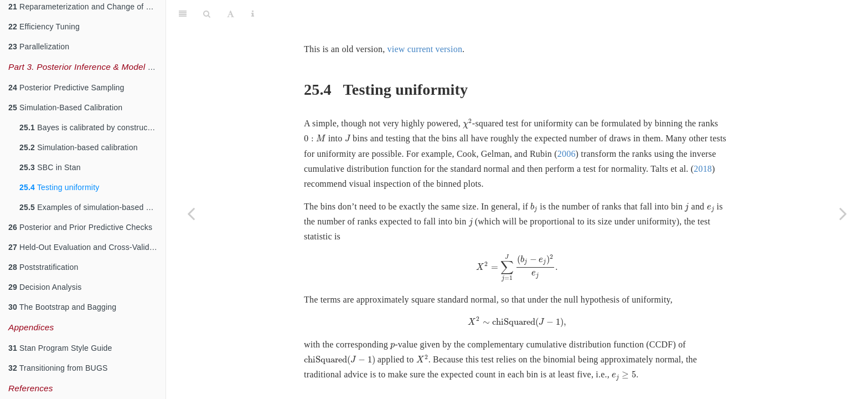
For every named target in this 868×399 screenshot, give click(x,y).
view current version (425, 21)
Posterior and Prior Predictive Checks (80, 227)
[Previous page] (191, 213)
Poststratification (43, 267)
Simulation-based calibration (79, 147)
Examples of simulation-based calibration (92, 207)
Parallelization (39, 47)
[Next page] (843, 213)
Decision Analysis (45, 287)
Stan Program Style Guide (60, 348)
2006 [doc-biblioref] (567, 126)
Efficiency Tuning (44, 27)
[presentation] (467, 96)
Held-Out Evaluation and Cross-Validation (87, 247)
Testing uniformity (59, 187)
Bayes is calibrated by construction (90, 127)
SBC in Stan (50, 167)
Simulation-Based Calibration (65, 108)
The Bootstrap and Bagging (62, 307)
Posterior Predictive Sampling (66, 88)
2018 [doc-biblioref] (703, 141)
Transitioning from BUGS (58, 368)
